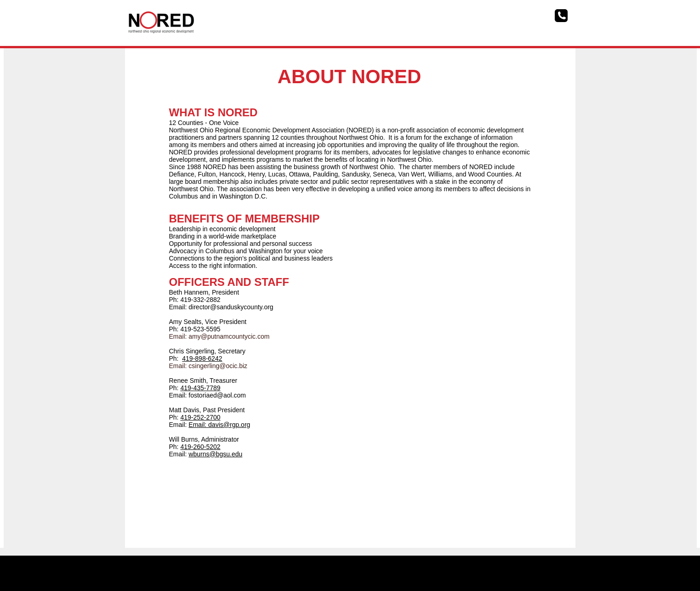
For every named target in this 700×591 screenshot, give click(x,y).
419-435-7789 (200, 388)
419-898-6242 (202, 358)
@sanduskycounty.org (242, 307)
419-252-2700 (200, 417)
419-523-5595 (200, 329)
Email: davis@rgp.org (219, 425)
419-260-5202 (200, 447)
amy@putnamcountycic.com (229, 336)
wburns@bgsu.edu (215, 454)
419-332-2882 (200, 300)
